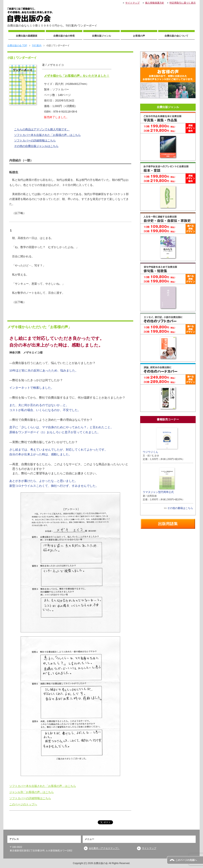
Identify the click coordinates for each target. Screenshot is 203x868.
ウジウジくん (161, 440)
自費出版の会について (176, 36)
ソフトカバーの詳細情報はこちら (35, 140)
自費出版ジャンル (101, 36)
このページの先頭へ (186, 860)
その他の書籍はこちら (180, 508)
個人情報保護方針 (155, 3)
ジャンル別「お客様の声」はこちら (32, 792)
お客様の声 (139, 36)
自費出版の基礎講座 (27, 36)
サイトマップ (149, 848)
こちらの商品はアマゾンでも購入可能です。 (42, 129)
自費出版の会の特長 (64, 36)
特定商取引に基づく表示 (183, 3)
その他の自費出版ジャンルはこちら (36, 146)
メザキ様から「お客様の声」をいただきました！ (77, 76)
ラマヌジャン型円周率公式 (159, 480)
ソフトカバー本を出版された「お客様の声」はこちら (47, 135)
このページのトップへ (23, 804)
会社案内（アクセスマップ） (104, 848)
